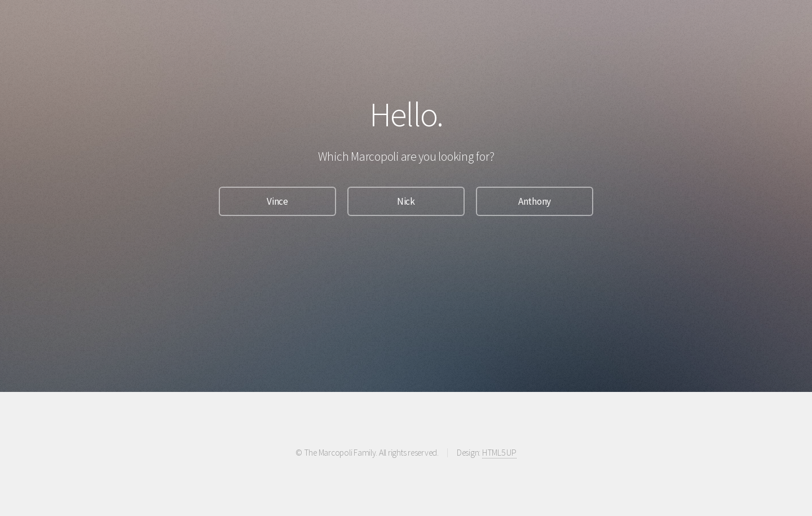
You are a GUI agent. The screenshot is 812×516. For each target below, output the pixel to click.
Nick (406, 201)
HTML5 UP (499, 453)
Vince (277, 201)
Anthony (535, 201)
